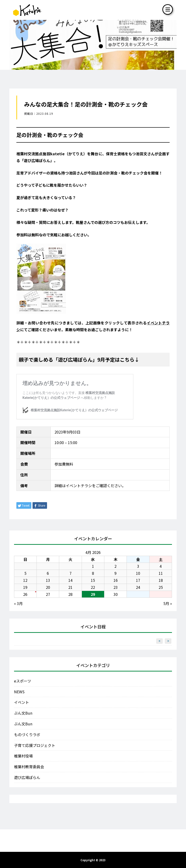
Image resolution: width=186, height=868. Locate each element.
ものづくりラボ (27, 734)
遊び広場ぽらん (27, 777)
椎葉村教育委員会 (29, 767)
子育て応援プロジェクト (35, 745)
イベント (22, 702)
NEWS (19, 692)
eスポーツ (23, 681)
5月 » (168, 603)
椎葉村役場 (23, 756)
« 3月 (18, 603)
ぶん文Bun (23, 713)
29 (93, 594)
